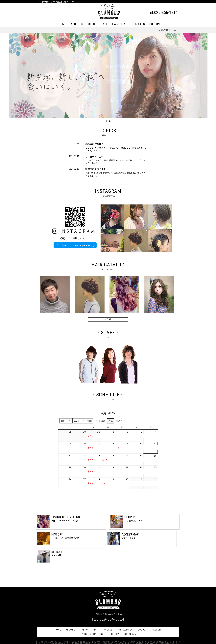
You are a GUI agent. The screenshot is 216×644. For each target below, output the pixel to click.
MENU (91, 24)
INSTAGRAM (130, 634)
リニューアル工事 (94, 156)
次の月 (121, 421)
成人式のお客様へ (94, 144)
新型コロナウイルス (96, 169)
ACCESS (140, 24)
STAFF (104, 24)
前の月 (100, 421)
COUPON (155, 24)
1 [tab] (106, 121)
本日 (111, 421)
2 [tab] (110, 121)
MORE (108, 320)
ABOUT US (77, 24)
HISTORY (114, 634)
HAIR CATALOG (121, 24)
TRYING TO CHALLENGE (92, 634)
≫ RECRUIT (168, 30)
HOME (62, 24)
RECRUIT (157, 630)
